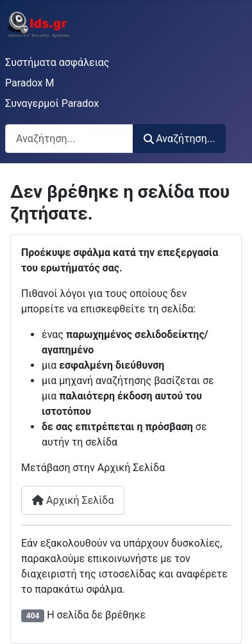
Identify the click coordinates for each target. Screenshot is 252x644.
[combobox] (69, 139)
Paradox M (29, 83)
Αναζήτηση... (179, 139)
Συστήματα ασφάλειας (57, 62)
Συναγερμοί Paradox (52, 103)
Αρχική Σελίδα (73, 500)
